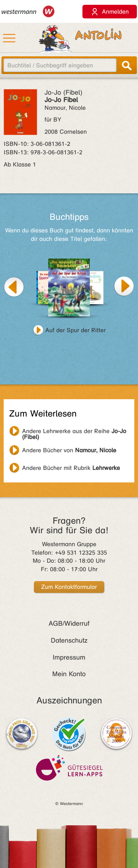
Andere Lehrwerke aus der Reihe (74, 432)
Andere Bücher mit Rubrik (71, 468)
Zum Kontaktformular (69, 587)
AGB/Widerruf (69, 623)
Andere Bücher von (69, 450)
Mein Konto (69, 674)
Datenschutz (69, 640)
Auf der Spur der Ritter (75, 330)
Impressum (69, 657)
